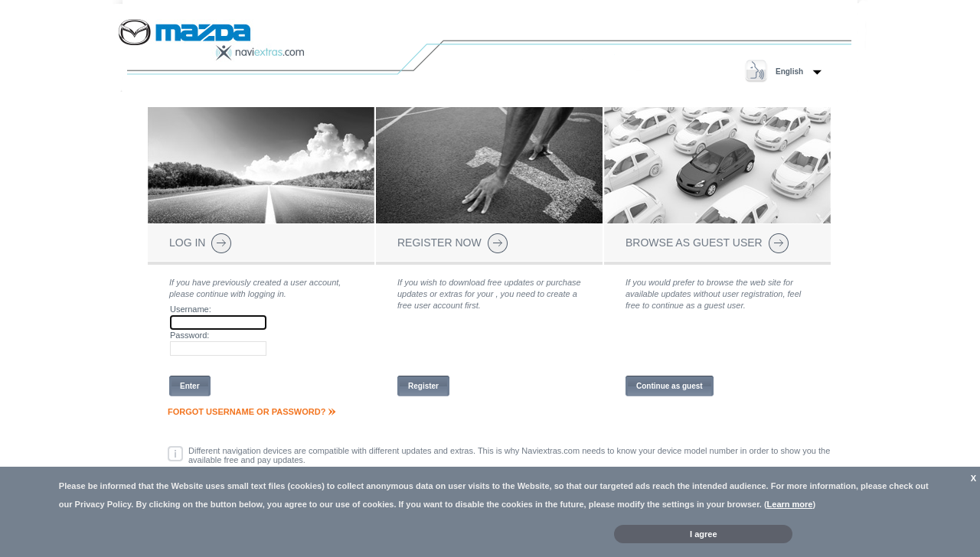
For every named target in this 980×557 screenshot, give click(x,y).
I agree (703, 534)
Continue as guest (670, 386)
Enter (190, 386)
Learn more (790, 504)
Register (423, 386)
